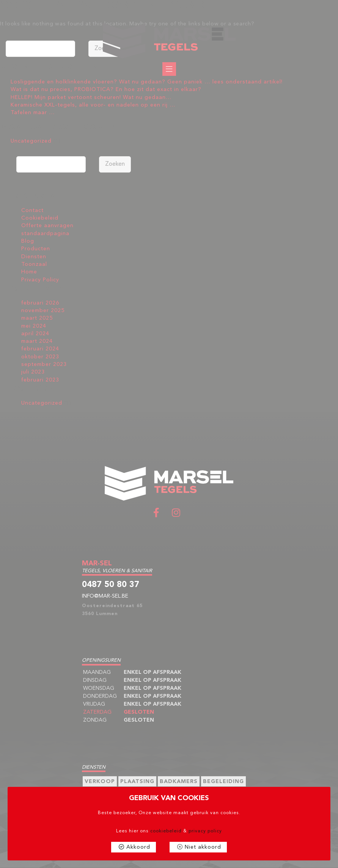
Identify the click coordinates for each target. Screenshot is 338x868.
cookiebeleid (166, 831)
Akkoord (138, 847)
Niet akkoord (203, 847)
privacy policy (205, 831)
